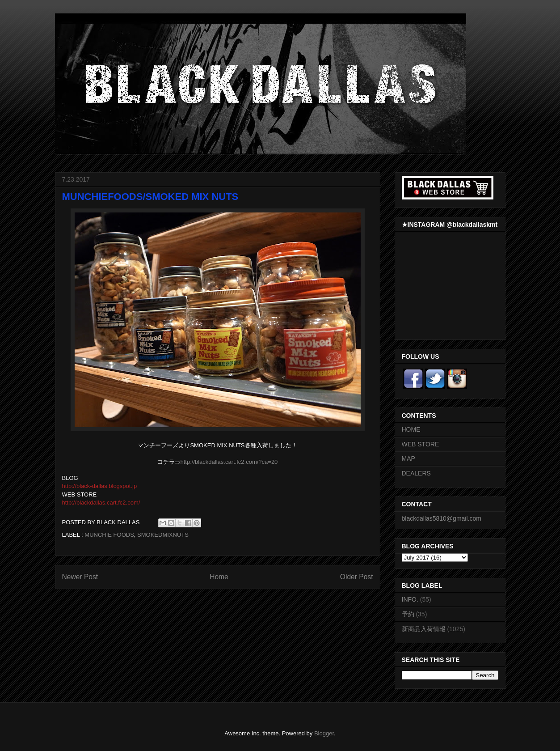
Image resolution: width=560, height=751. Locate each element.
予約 (408, 614)
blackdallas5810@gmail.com (442, 518)
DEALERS (416, 473)
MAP (408, 458)
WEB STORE (421, 444)
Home (219, 577)
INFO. (410, 599)
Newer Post (80, 577)
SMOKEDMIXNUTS (163, 535)
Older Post (357, 577)
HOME (411, 429)
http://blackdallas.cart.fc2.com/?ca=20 (229, 462)
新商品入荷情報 (424, 629)
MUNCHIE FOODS (109, 535)
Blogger (324, 733)
